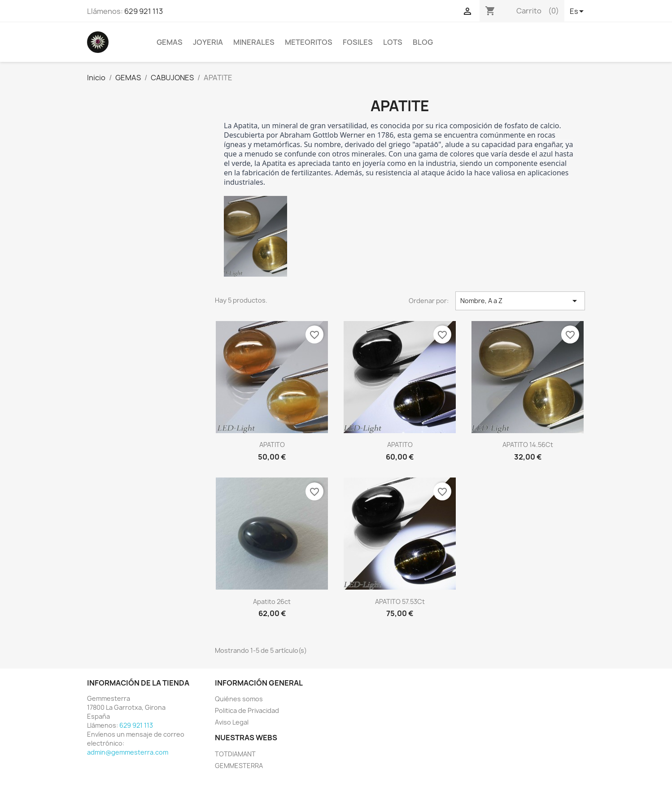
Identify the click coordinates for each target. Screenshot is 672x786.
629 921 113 (144, 11)
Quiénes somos (239, 699)
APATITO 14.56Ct (528, 445)
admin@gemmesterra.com (128, 752)
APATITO (272, 445)
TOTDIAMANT (235, 754)
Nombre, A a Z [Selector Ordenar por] (520, 301)
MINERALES (254, 42)
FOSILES (358, 42)
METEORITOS (309, 42)
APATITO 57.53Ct (400, 601)
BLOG (423, 42)
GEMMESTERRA (239, 766)
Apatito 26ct (272, 601)
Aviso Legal (232, 722)
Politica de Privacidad (247, 710)
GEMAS (170, 42)
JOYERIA (208, 42)
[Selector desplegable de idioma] (577, 12)
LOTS (393, 42)
